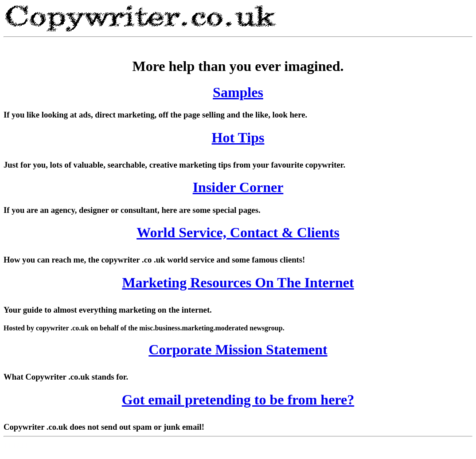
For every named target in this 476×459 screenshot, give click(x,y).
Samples (238, 92)
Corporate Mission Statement (238, 349)
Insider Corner (238, 187)
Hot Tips (238, 137)
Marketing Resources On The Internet (238, 282)
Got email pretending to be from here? (238, 400)
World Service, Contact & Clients (238, 232)
